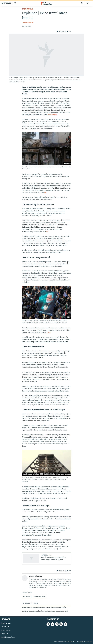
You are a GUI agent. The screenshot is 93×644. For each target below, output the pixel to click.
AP (45, 193)
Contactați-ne (5, 627)
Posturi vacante (6, 630)
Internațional (27, 9)
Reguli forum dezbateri (8, 637)
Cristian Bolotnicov (28, 23)
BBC (48, 232)
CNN (48, 333)
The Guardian (52, 115)
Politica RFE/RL (6, 623)
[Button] (60, 32)
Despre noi (4, 634)
